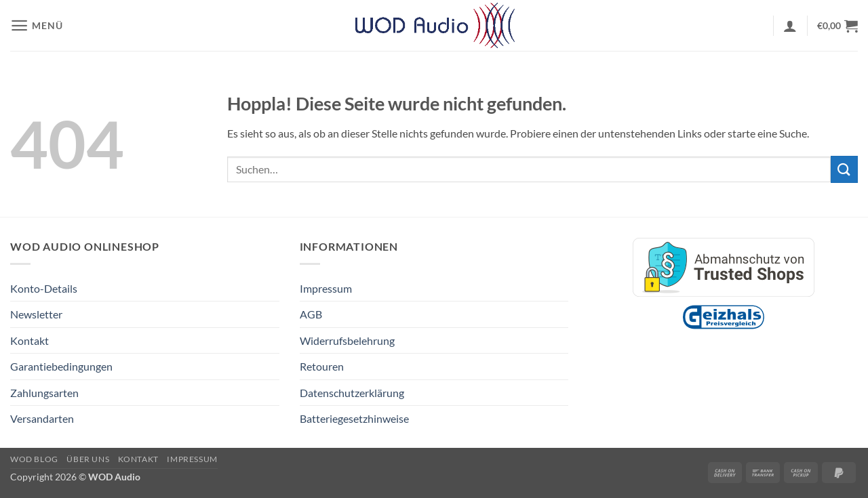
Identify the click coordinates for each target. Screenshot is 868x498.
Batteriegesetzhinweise (354, 418)
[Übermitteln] (844, 169)
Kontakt (29, 340)
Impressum (326, 288)
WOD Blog (34, 459)
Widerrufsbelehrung (347, 340)
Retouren (322, 366)
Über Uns (88, 459)
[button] (36, 25)
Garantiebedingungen (61, 366)
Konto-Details (44, 288)
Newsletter (36, 314)
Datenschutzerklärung (352, 393)
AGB (311, 314)
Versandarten (42, 418)
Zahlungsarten (44, 393)
